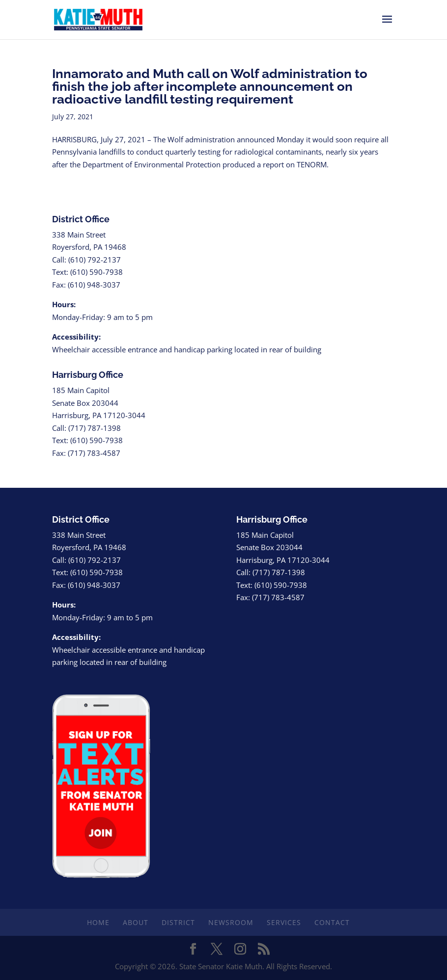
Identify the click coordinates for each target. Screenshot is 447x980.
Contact (332, 922)
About (136, 922)
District (178, 922)
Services (284, 922)
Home (98, 922)
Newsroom (231, 922)
